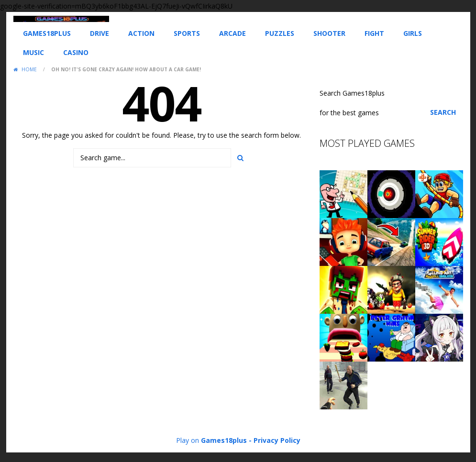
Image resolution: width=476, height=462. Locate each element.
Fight (374, 33)
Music (33, 52)
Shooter (329, 33)
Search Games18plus (352, 93)
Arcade (232, 33)
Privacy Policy (277, 440)
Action (141, 33)
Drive (100, 33)
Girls (413, 33)
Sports (187, 33)
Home (29, 69)
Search (443, 112)
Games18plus (47, 33)
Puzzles (280, 33)
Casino (76, 52)
